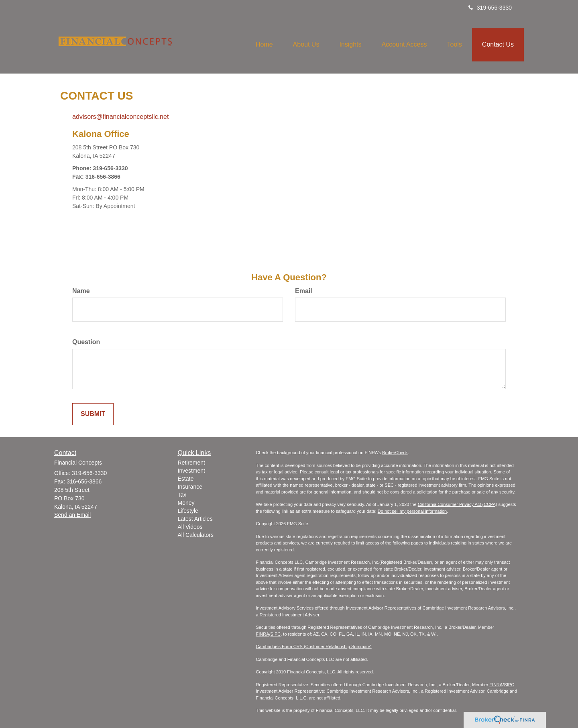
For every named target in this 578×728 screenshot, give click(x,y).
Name (81, 291)
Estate (186, 479)
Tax (182, 495)
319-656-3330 (490, 8)
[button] (306, 45)
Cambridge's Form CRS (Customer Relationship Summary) (314, 646)
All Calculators (196, 535)
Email (304, 291)
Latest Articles (195, 519)
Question (86, 342)
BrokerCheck (395, 453)
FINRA (263, 634)
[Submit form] (93, 414)
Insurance (190, 487)
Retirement (191, 463)
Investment (191, 471)
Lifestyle (188, 511)
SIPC (276, 634)
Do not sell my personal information (412, 511)
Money (186, 503)
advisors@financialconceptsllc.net (120, 117)
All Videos (190, 527)
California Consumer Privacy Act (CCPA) (458, 504)
